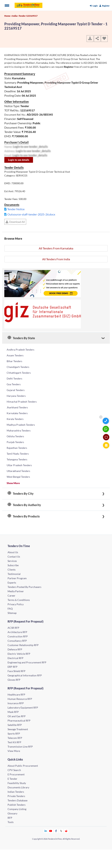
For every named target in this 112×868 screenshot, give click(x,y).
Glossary (12, 813)
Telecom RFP (15, 738)
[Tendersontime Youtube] (51, 831)
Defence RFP (15, 649)
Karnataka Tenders (17, 413)
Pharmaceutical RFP (19, 721)
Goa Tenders (14, 384)
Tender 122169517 (28, 16)
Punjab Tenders (15, 442)
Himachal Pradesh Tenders (22, 402)
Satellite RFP (15, 725)
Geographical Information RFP (25, 675)
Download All (15, 222)
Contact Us (14, 557)
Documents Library (18, 787)
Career (11, 596)
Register (105, 6)
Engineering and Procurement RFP (27, 662)
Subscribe (13, 565)
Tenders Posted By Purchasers (24, 587)
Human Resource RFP (20, 699)
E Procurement (16, 774)
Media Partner (16, 591)
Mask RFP (13, 712)
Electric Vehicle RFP (19, 654)
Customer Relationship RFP (23, 645)
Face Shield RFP (17, 671)
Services (12, 561)
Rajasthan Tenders (17, 448)
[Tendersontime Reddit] (66, 831)
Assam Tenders (15, 355)
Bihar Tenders (14, 361)
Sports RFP (14, 734)
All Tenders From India (56, 259)
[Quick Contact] (106, 421)
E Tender (12, 779)
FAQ (10, 609)
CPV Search (14, 770)
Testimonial (14, 574)
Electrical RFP (16, 658)
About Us (13, 552)
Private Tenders (16, 796)
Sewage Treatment (18, 729)
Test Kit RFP (14, 742)
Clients (12, 570)
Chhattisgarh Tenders (19, 373)
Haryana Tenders (16, 396)
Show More (13, 483)
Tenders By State (21, 338)
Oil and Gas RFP (17, 716)
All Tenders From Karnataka (56, 248)
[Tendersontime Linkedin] (46, 831)
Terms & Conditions (19, 600)
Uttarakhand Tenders (18, 471)
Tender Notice (16, 209)
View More (14, 751)
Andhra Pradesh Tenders (20, 350)
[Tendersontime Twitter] (61, 831)
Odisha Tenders (15, 436)
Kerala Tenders (15, 419)
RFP (10, 818)
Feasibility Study (17, 783)
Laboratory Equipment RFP (23, 708)
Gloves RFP (14, 680)
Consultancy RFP (17, 641)
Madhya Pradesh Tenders (21, 425)
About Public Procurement (23, 766)
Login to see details (19, 160)
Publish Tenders (17, 805)
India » (15, 16)
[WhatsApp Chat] (106, 429)
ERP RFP (13, 667)
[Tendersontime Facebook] (56, 831)
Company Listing (17, 809)
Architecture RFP (17, 632)
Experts (12, 583)
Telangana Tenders (17, 459)
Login (94, 6)
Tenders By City (21, 494)
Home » (8, 16)
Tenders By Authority (24, 505)
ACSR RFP (13, 628)
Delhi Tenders (14, 378)
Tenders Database (17, 800)
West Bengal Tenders (18, 477)
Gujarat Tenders (16, 390)
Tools (11, 822)
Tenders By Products (24, 516)
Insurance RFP (16, 703)
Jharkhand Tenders (17, 407)
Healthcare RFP (16, 695)
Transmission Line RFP (20, 747)
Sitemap (12, 613)
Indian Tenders (16, 792)
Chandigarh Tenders (18, 367)
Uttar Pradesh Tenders (19, 465)
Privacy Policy (16, 604)
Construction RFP (18, 636)
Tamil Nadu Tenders (18, 454)
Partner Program (17, 578)
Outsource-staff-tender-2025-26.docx (31, 214)
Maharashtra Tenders (19, 430)
